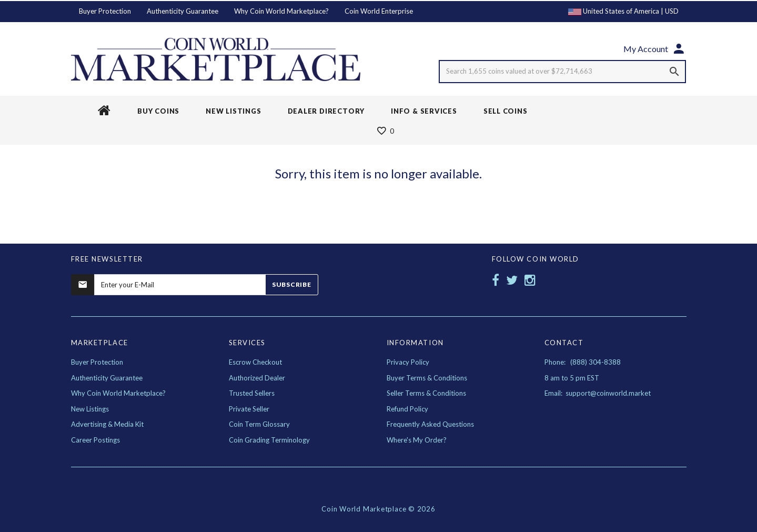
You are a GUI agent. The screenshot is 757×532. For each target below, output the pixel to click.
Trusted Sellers (252, 393)
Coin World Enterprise (379, 11)
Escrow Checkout (255, 362)
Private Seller (249, 409)
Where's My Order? (417, 440)
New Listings (90, 409)
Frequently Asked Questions (430, 424)
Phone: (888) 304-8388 (583, 362)
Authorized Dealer (257, 378)
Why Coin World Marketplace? (281, 11)
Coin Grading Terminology (269, 440)
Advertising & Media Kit (107, 424)
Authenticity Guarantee (183, 11)
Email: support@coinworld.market (598, 393)
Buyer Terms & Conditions (427, 378)
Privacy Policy (408, 362)
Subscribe (291, 284)
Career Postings (95, 440)
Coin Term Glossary (259, 424)
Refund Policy (407, 409)
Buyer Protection (105, 11)
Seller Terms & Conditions (426, 393)
